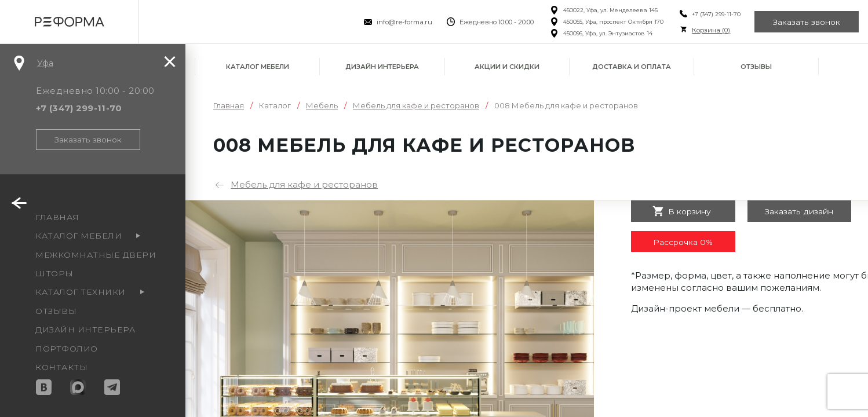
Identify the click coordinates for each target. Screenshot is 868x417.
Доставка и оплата (632, 67)
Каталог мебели (258, 67)
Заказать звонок (807, 22)
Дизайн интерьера (382, 67)
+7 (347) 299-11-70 (715, 14)
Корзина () (710, 30)
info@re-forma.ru (403, 22)
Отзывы (756, 67)
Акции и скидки (507, 67)
